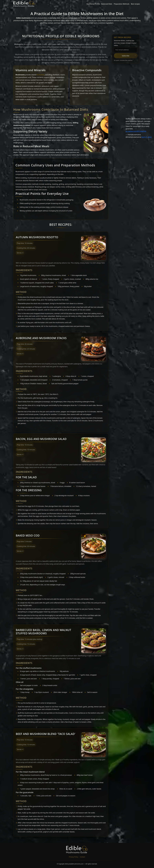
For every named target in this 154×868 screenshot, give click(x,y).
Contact (82, 857)
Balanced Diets (107, 4)
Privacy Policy (74, 857)
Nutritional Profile (93, 4)
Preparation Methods (122, 4)
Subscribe (126, 56)
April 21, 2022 (147, 137)
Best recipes (135, 4)
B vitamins (41, 75)
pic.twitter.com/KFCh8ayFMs (136, 131)
